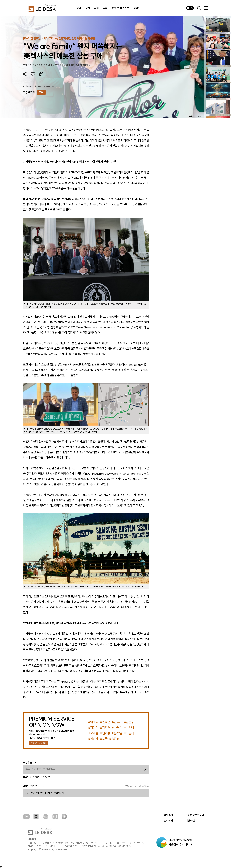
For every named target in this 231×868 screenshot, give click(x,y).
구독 (41, 92)
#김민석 (93, 728)
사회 (96, 8)
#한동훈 (105, 722)
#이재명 (93, 722)
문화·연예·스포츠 (120, 8)
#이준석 (129, 733)
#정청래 (93, 739)
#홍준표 (114, 739)
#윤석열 (117, 733)
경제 (79, 8)
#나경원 (117, 728)
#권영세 (117, 722)
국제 (105, 8)
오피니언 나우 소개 (38, 743)
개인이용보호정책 (195, 815)
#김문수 (129, 722)
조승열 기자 (29, 92)
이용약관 (190, 821)
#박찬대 (129, 728)
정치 (88, 8)
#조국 (104, 739)
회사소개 (168, 815)
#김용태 (105, 728)
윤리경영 (168, 821)
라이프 (137, 8)
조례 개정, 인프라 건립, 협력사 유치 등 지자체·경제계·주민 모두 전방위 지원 (57, 65)
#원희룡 (105, 733)
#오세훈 (93, 733)
